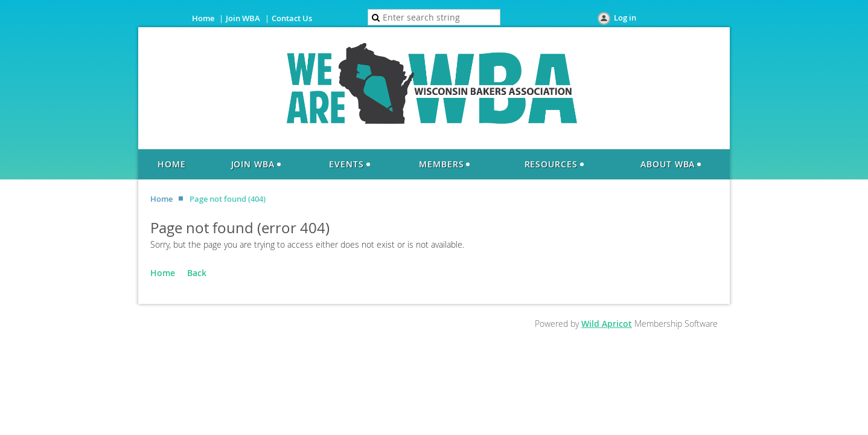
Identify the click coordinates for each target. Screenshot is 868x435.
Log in (625, 18)
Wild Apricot (607, 324)
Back (197, 273)
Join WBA (243, 18)
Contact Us (292, 18)
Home (203, 18)
